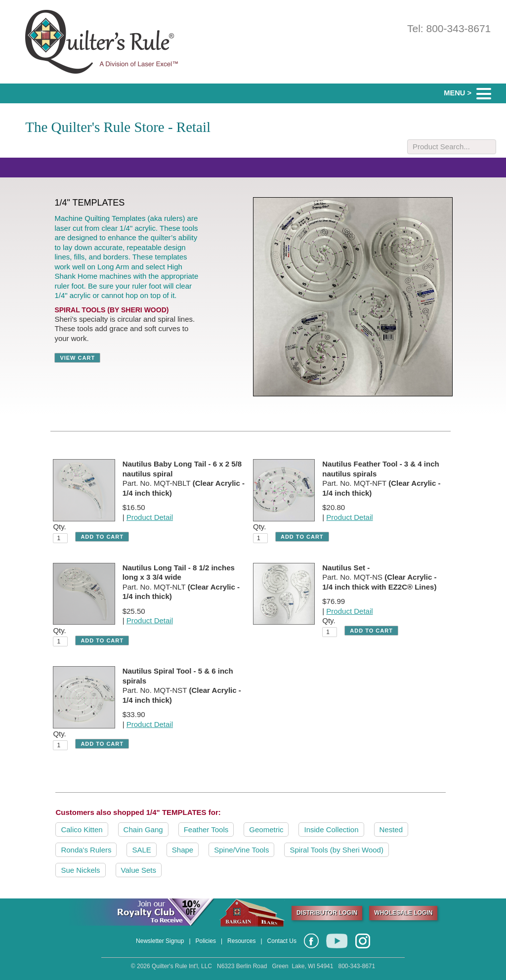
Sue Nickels (80, 870)
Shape (183, 850)
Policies (206, 941)
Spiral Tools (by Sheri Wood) (337, 850)
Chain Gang (143, 830)
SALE (141, 850)
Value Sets (139, 870)
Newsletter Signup (160, 941)
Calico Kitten (82, 830)
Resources (241, 941)
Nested (391, 830)
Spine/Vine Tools (241, 850)
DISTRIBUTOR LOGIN (327, 913)
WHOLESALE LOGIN (403, 913)
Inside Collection (331, 830)
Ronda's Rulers (86, 850)
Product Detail (150, 517)
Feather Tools (206, 830)
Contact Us (282, 941)
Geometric (266, 830)
